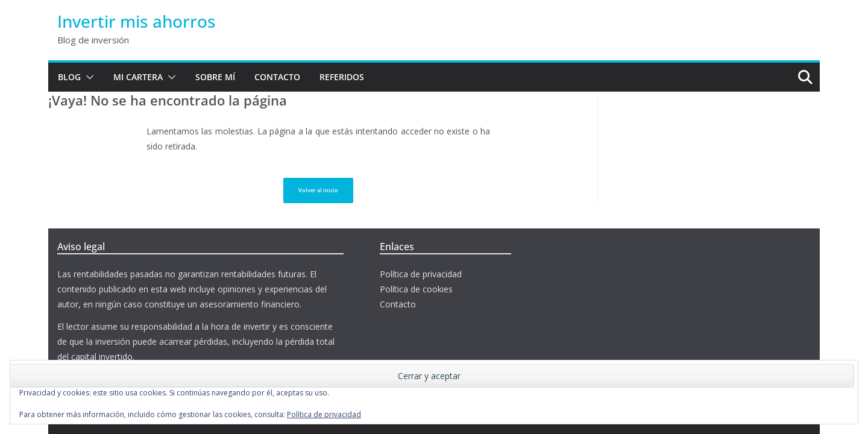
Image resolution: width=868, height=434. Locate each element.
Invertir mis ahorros (137, 21)
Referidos (342, 77)
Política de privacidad (421, 274)
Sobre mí (215, 77)
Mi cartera (138, 77)
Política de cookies (416, 289)
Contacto (277, 77)
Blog (69, 77)
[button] (87, 77)
